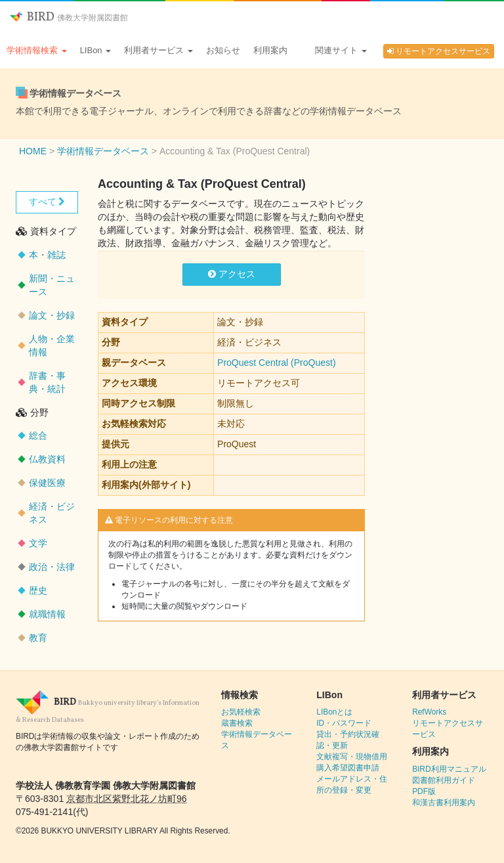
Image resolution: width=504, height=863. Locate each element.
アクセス (232, 274)
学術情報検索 (37, 50)
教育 (38, 638)
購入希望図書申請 (348, 768)
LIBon (96, 50)
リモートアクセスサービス (439, 51)
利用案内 (270, 50)
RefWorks (429, 712)
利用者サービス (158, 50)
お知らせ (223, 50)
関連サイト (341, 50)
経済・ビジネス (52, 513)
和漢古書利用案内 (444, 803)
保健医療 (47, 483)
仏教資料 (47, 459)
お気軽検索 (241, 712)
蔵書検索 (237, 723)
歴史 (38, 590)
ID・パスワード (344, 723)
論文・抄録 (52, 315)
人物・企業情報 (52, 345)
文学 (38, 543)
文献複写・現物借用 (352, 757)
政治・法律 (52, 567)
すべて (47, 202)
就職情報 (47, 614)
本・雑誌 (47, 255)
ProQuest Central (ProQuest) (277, 363)
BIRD (69, 17)
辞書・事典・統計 (47, 382)
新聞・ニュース (52, 285)
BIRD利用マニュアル (449, 769)
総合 (38, 435)
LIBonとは (334, 712)
